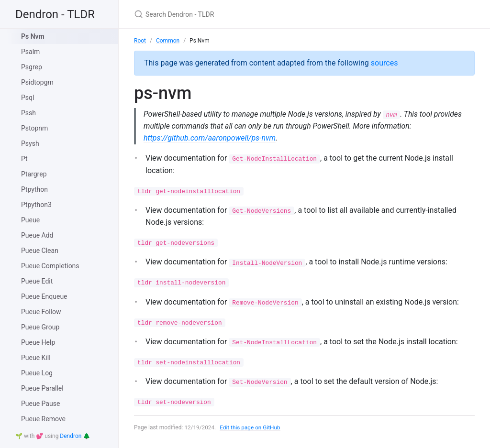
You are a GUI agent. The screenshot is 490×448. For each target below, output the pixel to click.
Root (140, 41)
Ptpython (34, 189)
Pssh (28, 113)
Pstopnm (34, 128)
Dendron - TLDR (55, 14)
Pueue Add (37, 235)
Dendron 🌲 (75, 436)
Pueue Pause (40, 404)
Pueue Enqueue (44, 296)
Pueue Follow (41, 312)
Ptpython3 (36, 205)
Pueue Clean (40, 251)
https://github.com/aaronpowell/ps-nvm (210, 138)
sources (384, 63)
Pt (24, 159)
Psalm (30, 52)
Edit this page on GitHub (251, 428)
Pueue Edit (37, 281)
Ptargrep (34, 174)
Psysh (30, 143)
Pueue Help (38, 342)
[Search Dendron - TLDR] (247, 14)
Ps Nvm (33, 36)
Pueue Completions (50, 266)
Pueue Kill (36, 358)
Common (168, 41)
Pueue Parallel (42, 388)
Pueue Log (37, 373)
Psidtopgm (37, 82)
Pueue (30, 220)
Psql (28, 98)
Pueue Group (40, 327)
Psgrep (32, 67)
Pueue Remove (43, 419)
